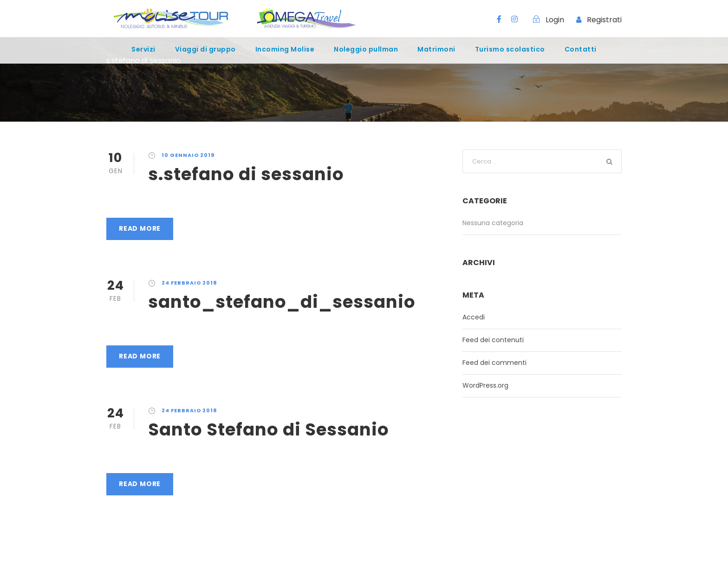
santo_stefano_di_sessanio (282, 302)
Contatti (581, 49)
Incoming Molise (285, 49)
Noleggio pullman (366, 49)
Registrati (604, 20)
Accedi (474, 317)
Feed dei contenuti (493, 340)
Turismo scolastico (510, 49)
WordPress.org (485, 385)
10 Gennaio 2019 (188, 155)
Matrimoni (436, 49)
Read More (140, 228)
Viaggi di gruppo (205, 49)
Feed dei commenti (494, 363)
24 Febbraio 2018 (189, 283)
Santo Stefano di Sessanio (269, 429)
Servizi (143, 49)
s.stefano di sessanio (246, 174)
